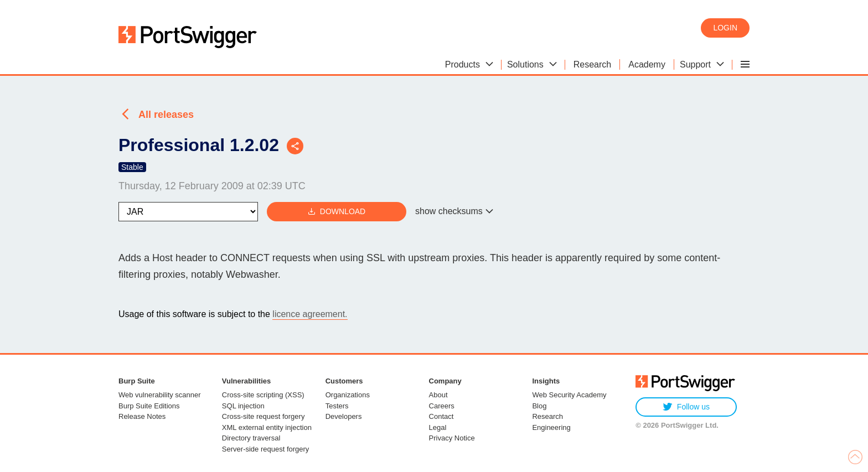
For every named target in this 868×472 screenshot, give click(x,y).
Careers (442, 406)
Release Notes (142, 416)
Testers (337, 406)
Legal (438, 427)
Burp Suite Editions (149, 406)
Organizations (348, 395)
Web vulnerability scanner (160, 395)
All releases (166, 115)
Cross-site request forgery (263, 416)
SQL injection (243, 406)
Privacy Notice (452, 438)
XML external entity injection (267, 427)
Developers (344, 416)
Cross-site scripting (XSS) (263, 395)
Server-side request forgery (266, 449)
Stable (132, 167)
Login (725, 28)
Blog (539, 406)
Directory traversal (251, 438)
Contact (441, 416)
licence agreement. (310, 314)
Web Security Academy (569, 395)
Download (337, 212)
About (438, 395)
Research (547, 416)
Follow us (686, 407)
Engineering (551, 427)
